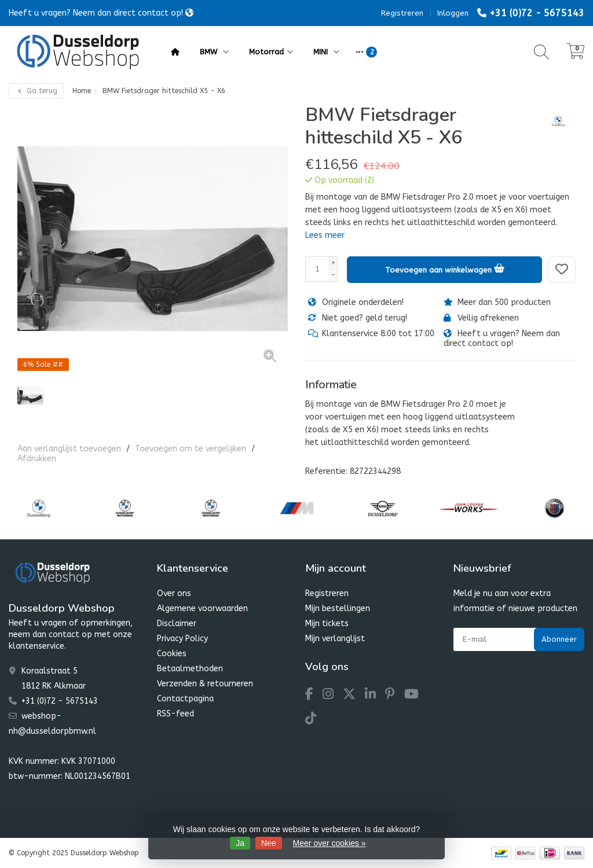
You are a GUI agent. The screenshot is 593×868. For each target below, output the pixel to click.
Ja (240, 843)
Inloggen (453, 13)
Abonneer (559, 639)
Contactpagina (185, 699)
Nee (269, 843)
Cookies (172, 654)
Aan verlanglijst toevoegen (69, 449)
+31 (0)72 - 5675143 (537, 13)
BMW (214, 52)
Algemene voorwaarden (202, 608)
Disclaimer (177, 624)
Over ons (174, 593)
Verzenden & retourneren (205, 684)
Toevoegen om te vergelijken (191, 449)
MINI (326, 52)
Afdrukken (37, 459)
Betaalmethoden (190, 669)
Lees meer (325, 235)
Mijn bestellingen (338, 608)
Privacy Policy (182, 639)
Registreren (402, 13)
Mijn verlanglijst (335, 639)
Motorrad (271, 52)
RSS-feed (175, 714)
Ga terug (36, 91)
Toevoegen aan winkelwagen (445, 268)
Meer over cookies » (330, 843)
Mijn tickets (327, 624)
